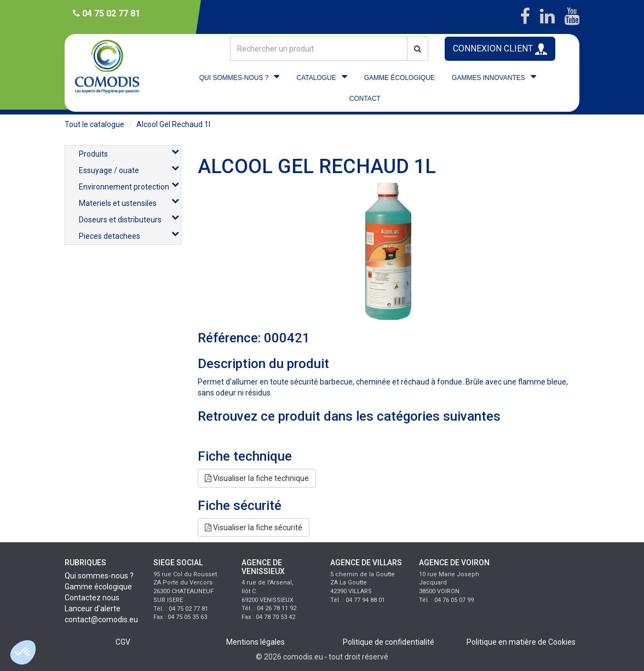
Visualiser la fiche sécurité (254, 527)
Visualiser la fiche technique (257, 478)
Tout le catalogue (94, 124)
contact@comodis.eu (101, 620)
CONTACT (365, 99)
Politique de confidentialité (389, 642)
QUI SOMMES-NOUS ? (234, 78)
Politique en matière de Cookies (521, 642)
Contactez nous (92, 598)
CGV (123, 642)
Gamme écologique (98, 587)
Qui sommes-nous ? (99, 576)
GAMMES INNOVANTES (488, 78)
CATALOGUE (316, 78)
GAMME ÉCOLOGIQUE (399, 78)
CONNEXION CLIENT (500, 49)
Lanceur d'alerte (93, 609)
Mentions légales (255, 642)
